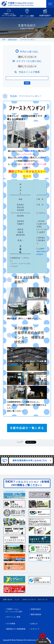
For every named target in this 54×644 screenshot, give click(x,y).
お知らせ (34, 624)
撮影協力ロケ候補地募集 (16, 629)
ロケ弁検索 (11, 624)
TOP (4, 40)
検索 (27, 83)
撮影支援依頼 (36, 614)
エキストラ (35, 629)
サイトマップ (43, 600)
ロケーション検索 (13, 617)
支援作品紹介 (13, 40)
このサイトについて (29, 600)
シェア (20, 442)
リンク (17, 600)
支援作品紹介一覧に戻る (27, 428)
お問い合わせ (8, 600)
